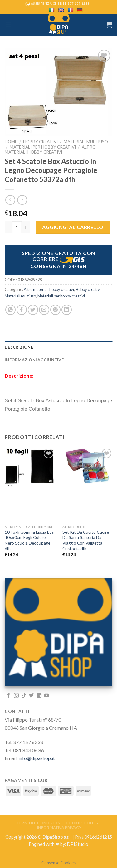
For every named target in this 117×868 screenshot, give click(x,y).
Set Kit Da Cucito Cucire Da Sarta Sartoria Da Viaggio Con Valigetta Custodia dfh (86, 540)
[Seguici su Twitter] (31, 696)
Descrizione (19, 347)
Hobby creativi (40, 142)
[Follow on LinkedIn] (39, 696)
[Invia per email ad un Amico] (44, 310)
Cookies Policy (82, 823)
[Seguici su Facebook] (8, 696)
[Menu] (8, 25)
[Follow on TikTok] (24, 696)
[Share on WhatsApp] (10, 310)
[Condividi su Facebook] (22, 310)
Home (11, 142)
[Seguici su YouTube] (46, 696)
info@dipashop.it (37, 758)
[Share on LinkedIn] (67, 310)
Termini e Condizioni (39, 823)
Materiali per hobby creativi (43, 147)
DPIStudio (78, 844)
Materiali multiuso (86, 142)
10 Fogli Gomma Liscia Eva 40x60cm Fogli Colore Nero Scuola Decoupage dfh (29, 540)
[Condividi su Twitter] (33, 310)
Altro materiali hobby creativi (50, 150)
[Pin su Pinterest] (55, 310)
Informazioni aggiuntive (34, 360)
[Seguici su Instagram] (16, 696)
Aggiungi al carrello (73, 227)
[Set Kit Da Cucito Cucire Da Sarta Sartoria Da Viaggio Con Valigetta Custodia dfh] (88, 466)
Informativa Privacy (59, 828)
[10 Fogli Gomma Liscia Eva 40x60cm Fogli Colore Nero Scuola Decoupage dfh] (30, 467)
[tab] (58, 347)
